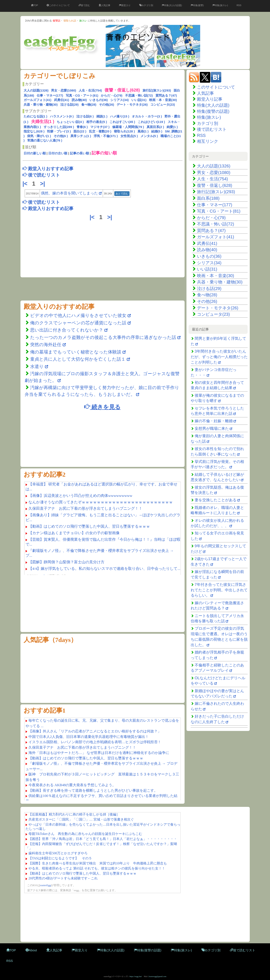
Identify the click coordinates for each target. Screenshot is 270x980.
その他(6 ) (61, 136)
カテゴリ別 (146, 5)
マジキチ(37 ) (100, 127)
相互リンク (208, 141)
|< (26, 184)
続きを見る (102, 407)
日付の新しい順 (35, 153)
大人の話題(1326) (36, 90)
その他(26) (107, 104)
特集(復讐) (197, 5)
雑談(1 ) (102, 116)
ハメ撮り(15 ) (120, 116)
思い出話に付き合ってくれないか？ (67, 330)
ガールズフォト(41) (38, 100)
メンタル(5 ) (149, 136)
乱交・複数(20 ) (100, 131)
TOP (34, 5)
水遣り (38, 366)
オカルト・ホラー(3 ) (147, 116)
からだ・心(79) (112, 95)
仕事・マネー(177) (50, 95)
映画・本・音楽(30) (163, 100)
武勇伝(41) (62, 100)
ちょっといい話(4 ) (70, 122)
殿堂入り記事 (210, 99)
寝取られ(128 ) (124, 131)
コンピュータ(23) (163, 104)
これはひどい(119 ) (151, 122)
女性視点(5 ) (129, 136)
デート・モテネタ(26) (132, 104)
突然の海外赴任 (46, 344)
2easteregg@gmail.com (157, 976)
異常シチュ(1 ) (81, 136)
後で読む (84, 5)
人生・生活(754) (90, 90)
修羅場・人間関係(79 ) (128, 127)
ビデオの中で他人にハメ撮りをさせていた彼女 (78, 315)
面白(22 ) (80, 131)
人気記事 (105, 5)
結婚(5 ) (157, 131)
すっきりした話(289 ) (59, 127)
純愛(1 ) (172, 127)
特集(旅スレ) (220, 5)
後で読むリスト (212, 129)
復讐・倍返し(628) (215, 185)
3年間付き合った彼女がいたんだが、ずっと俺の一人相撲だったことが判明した (219, 357)
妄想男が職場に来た (212, 429)
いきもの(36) (99, 100)
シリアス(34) (119, 100)
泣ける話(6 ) (85, 116)
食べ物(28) (89, 104)
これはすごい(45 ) (122, 122)
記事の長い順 (80, 153)
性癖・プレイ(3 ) (59, 131)
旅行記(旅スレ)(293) (157, 90)
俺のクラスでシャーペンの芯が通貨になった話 (78, 323)
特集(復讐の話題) (213, 111)
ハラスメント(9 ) (62, 116)
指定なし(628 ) (34, 131)
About (31, 950)
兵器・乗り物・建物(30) (41, 104)
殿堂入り (125, 5)
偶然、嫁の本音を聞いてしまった (69, 193)
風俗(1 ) (143, 131)
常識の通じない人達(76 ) (45, 140)
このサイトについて (58, 5)
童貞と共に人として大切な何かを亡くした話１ (78, 359)
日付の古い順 (58, 153)
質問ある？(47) (166, 95)
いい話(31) (139, 100)
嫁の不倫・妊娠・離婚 (214, 421)
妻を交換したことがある (216, 500)
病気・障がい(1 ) (39, 136)
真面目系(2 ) (155, 127)
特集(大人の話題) (172, 5)
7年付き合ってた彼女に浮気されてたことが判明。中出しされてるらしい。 (219, 590)
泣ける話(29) (70, 104)
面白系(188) (208, 198)
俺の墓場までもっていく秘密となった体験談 (76, 352)
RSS (239, 5)
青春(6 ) (82, 127)
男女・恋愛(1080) (63, 90)
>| (43, 184)
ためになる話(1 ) (36, 116)
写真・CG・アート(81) (82, 95)
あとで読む (122, 194)
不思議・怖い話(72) (139, 95)
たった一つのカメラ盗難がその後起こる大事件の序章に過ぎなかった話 (103, 337)
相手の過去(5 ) (97, 122)
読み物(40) (79, 100)
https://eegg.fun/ (136, 976)
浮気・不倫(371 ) (106, 136)
